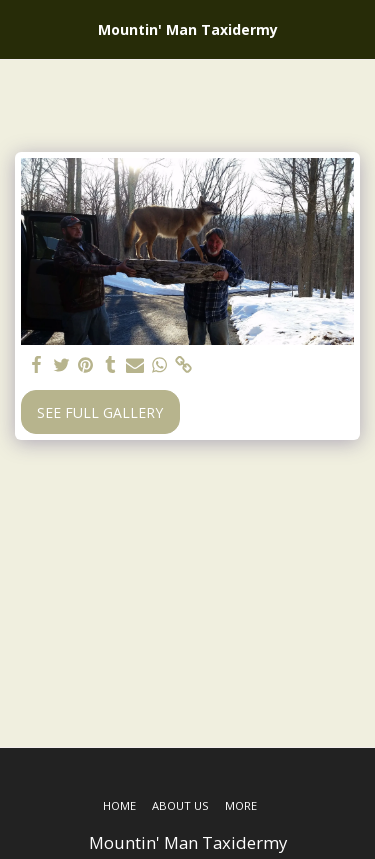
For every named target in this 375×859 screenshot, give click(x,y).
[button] (22, 28)
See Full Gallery (100, 412)
